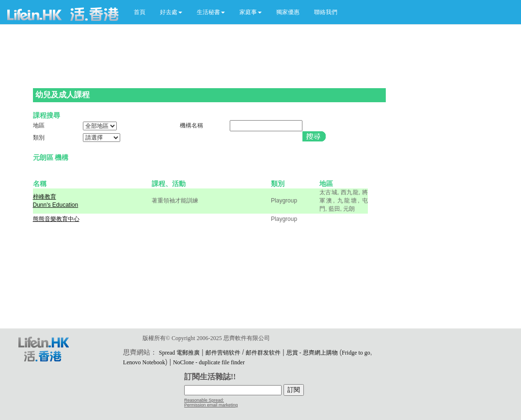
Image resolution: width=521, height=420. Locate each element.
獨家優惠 (288, 12)
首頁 (140, 12)
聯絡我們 (326, 12)
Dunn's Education (56, 205)
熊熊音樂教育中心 (56, 219)
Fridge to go (356, 353)
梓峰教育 (45, 197)
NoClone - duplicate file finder (209, 362)
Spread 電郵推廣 (179, 353)
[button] (171, 12)
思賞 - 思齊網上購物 (312, 353)
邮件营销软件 (223, 353)
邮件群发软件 (263, 353)
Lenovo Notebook (144, 362)
